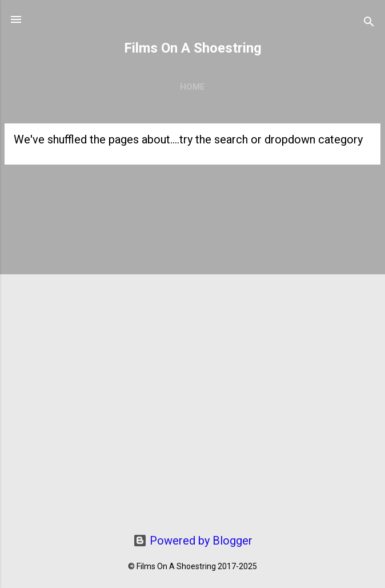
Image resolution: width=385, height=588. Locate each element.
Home (192, 87)
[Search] (369, 23)
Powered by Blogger (193, 541)
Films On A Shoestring (193, 48)
